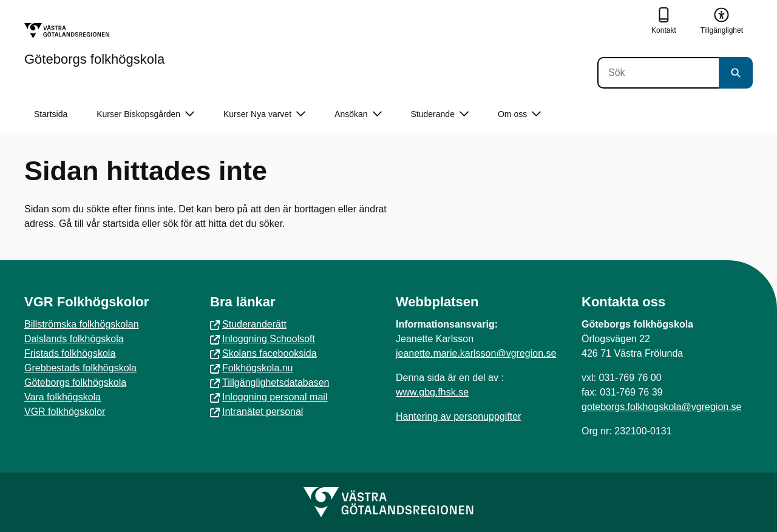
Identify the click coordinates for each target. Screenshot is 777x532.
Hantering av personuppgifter (458, 416)
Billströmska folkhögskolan (82, 324)
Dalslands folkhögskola (74, 339)
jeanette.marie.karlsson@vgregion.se (476, 353)
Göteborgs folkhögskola (75, 382)
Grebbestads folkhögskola (80, 368)
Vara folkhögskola (63, 397)
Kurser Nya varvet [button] (264, 114)
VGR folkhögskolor (65, 412)
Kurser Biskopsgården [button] (145, 114)
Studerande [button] (440, 114)
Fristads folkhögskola (70, 353)
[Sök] (658, 73)
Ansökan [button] (358, 114)
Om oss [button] (519, 114)
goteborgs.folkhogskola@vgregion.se (662, 407)
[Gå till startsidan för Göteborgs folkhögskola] (94, 44)
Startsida (51, 114)
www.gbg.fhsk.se (432, 392)
